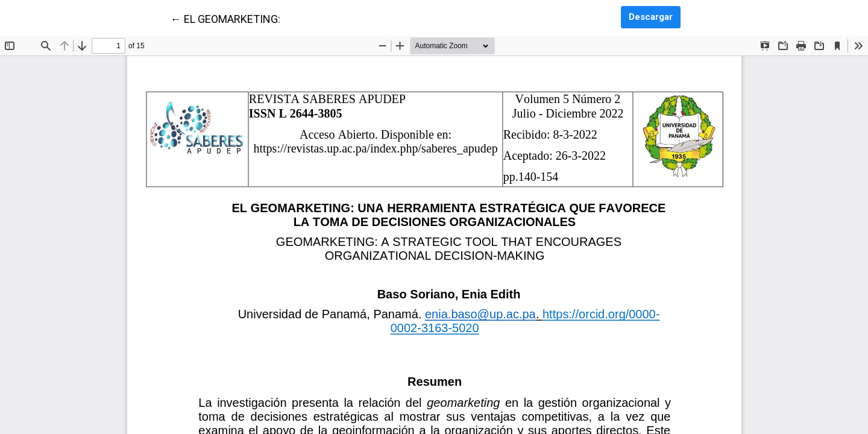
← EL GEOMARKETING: (225, 18)
